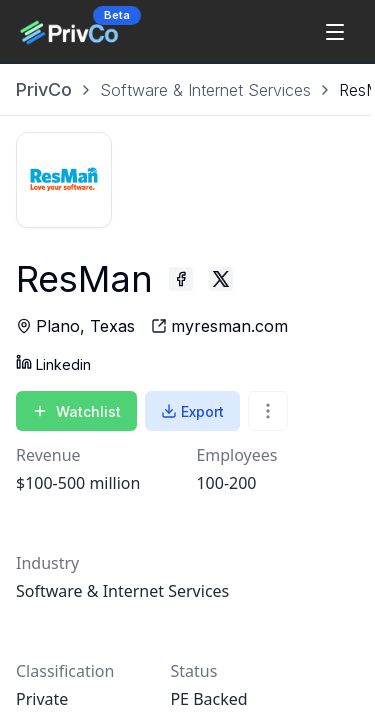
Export (192, 411)
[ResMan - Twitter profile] (221, 279)
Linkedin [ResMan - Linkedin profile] (53, 363)
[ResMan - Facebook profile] (181, 279)
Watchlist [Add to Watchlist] (76, 411)
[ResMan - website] (219, 326)
